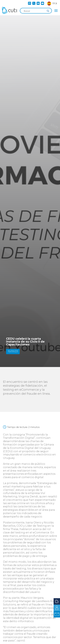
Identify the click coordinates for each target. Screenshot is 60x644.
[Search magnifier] (48, 11)
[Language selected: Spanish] (52, 3)
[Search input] (34, 11)
